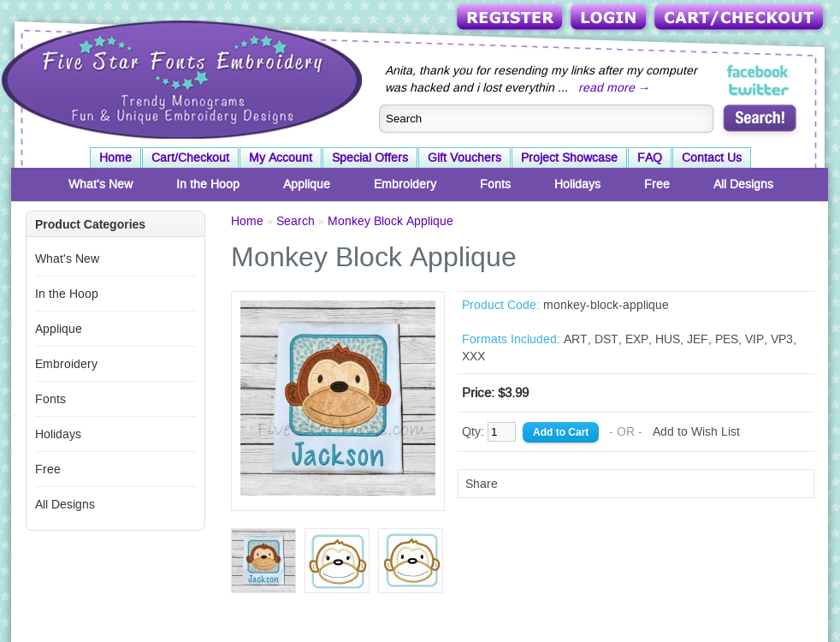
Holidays (577, 184)
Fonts (495, 184)
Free (657, 184)
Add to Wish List (696, 431)
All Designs (743, 184)
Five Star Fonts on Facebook (759, 72)
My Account (281, 158)
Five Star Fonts (180, 78)
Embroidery (405, 184)
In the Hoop (208, 184)
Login (610, 18)
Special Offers (370, 158)
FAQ (650, 158)
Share (482, 484)
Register (511, 18)
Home (115, 158)
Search (296, 221)
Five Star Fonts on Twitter (759, 89)
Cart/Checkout (740, 18)
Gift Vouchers (464, 158)
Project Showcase (569, 158)
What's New (101, 184)
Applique (307, 184)
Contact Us (712, 158)
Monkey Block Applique (390, 221)
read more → (614, 87)
